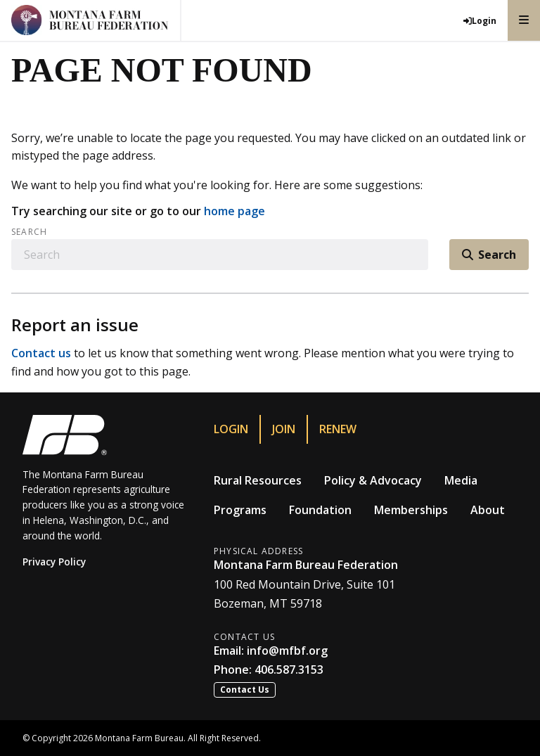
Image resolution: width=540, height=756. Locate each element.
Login (231, 429)
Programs (240, 510)
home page (234, 211)
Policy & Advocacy (373, 480)
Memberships (411, 510)
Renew (338, 429)
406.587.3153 (289, 669)
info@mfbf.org (287, 651)
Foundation (320, 510)
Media (461, 480)
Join (284, 429)
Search (29, 232)
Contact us (41, 353)
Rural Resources (258, 480)
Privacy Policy (54, 562)
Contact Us (245, 690)
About (488, 510)
